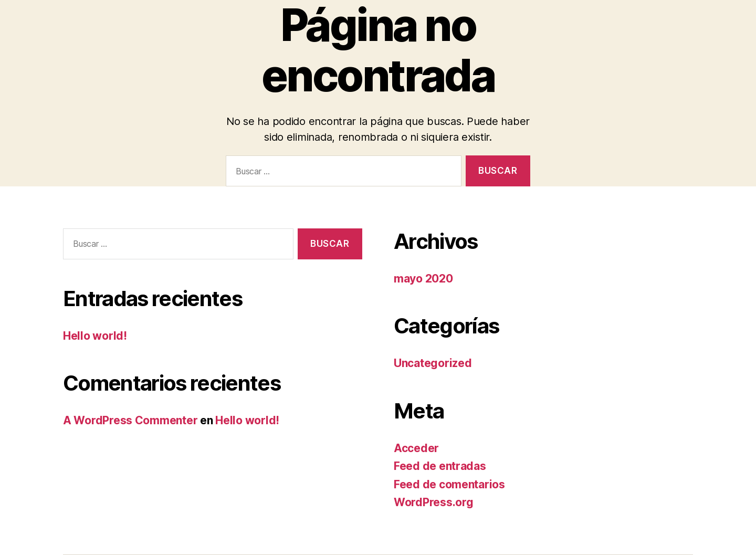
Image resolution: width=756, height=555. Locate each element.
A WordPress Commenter (130, 420)
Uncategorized (433, 363)
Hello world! (95, 336)
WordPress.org (434, 502)
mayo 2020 (423, 279)
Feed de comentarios (449, 484)
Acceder (416, 448)
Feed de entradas (440, 466)
